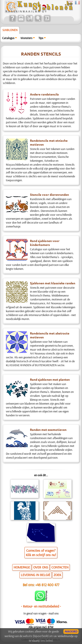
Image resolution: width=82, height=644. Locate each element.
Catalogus (8, 38)
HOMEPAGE (22, 567)
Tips (41, 38)
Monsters (26, 38)
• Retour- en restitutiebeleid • (41, 606)
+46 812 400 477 (47, 585)
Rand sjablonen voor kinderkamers (45, 243)
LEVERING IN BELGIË (36, 575)
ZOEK (57, 575)
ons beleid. (47, 641)
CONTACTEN (60, 567)
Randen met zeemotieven (48, 430)
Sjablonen (10, 30)
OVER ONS (41, 567)
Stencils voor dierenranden (49, 194)
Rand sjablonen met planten (50, 379)
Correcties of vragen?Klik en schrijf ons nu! (41, 553)
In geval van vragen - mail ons (41, 613)
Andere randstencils (44, 94)
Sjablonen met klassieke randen (53, 283)
